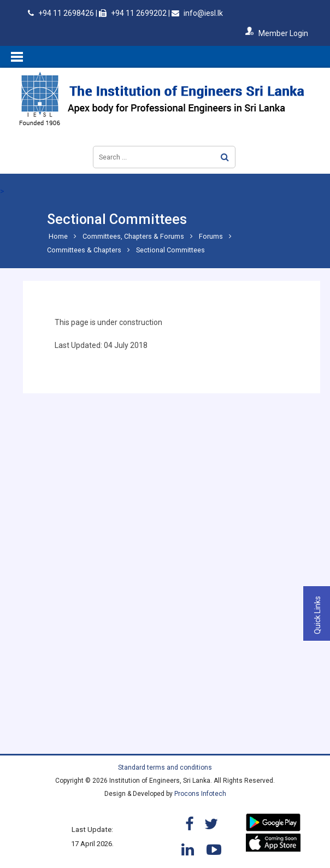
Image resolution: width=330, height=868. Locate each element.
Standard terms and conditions (165, 767)
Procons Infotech (200, 794)
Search (225, 157)
